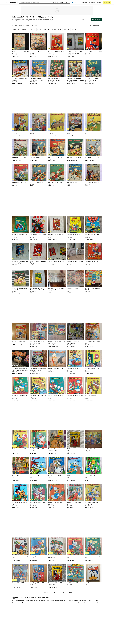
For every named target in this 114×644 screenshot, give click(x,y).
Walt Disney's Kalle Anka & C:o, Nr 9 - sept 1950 (21, 289)
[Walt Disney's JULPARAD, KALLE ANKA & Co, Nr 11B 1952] (57, 69)
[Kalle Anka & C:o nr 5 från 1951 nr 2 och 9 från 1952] (57, 332)
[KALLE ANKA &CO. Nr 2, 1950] (75, 173)
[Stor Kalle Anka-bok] (93, 573)
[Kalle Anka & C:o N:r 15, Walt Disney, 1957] (57, 493)
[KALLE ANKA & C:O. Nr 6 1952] (75, 122)
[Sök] (54, 2)
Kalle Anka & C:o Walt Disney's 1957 (74, 503)
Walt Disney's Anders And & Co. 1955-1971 (92, 289)
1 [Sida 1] (51, 592)
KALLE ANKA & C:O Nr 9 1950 (74, 157)
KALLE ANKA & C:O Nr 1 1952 (19, 157)
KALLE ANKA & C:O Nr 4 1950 (37, 183)
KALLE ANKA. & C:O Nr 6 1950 (92, 157)
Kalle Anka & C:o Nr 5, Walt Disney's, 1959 (91, 503)
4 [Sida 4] (61, 592)
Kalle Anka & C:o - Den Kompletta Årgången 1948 (38, 262)
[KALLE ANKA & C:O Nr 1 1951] (39, 147)
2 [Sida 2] (54, 592)
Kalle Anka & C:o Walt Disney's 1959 (19, 503)
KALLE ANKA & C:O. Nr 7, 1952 (56, 132)
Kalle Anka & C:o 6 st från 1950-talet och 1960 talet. (38, 342)
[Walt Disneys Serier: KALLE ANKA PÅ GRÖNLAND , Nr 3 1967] (39, 69)
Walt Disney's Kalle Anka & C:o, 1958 (38, 584)
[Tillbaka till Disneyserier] (13, 25)
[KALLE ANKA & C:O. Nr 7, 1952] (57, 122)
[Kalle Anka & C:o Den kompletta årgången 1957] (57, 278)
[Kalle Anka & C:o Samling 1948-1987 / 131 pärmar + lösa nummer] (21, 359)
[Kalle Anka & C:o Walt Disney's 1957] (75, 493)
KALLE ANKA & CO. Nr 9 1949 (92, 183)
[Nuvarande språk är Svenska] (72, 2)
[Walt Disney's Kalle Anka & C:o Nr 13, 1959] (39, 386)
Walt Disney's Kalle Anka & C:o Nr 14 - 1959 (56, 396)
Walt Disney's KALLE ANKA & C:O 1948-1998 (56, 52)
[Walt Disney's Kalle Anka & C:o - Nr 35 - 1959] (39, 439)
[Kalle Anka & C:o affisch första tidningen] (93, 252)
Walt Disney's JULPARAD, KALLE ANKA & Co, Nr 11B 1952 (56, 79)
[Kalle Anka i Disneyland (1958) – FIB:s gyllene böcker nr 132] (93, 225)
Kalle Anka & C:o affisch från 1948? (93, 52)
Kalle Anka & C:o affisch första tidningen (92, 262)
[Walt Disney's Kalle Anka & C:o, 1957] (39, 466)
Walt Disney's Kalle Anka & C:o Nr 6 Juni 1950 (21, 52)
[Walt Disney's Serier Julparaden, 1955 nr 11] (39, 225)
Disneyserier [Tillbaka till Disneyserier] (17, 25)
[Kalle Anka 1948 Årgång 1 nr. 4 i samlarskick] (21, 69)
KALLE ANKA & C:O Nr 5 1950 (19, 183)
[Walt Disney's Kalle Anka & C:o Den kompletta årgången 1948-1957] (75, 252)
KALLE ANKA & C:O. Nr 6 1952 (74, 132)
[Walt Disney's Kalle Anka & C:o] (93, 439)
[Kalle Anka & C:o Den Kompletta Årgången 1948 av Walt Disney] (57, 225)
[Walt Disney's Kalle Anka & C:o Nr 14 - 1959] (57, 386)
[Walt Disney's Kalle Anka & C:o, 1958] (39, 573)
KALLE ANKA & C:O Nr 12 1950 (56, 157)
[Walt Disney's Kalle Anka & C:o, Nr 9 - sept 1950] (21, 278)
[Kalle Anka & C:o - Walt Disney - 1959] (21, 573)
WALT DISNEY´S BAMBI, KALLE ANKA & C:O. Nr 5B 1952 (92, 79)
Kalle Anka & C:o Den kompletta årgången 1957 (56, 289)
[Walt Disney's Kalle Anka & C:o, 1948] (75, 439)
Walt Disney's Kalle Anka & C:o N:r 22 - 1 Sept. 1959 (93, 396)
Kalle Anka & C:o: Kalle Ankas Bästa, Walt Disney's (74, 342)
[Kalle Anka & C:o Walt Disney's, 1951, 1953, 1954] (21, 466)
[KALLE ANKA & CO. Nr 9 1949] (93, 173)
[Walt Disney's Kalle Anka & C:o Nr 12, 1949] (39, 42)
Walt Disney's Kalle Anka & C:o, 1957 (38, 476)
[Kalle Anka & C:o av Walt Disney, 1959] (57, 466)
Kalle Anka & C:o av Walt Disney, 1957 (38, 503)
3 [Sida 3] (58, 592)
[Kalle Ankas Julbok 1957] (75, 573)
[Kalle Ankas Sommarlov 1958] (21, 332)
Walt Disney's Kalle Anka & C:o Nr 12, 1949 (38, 52)
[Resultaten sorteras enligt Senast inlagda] (95, 25)
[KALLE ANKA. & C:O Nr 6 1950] (93, 147)
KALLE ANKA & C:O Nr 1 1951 (37, 157)
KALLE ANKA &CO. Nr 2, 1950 (74, 183)
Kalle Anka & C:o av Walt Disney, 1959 (56, 476)
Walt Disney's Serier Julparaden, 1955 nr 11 (38, 235)
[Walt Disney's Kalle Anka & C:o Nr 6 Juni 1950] (21, 42)
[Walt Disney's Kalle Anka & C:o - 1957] (75, 359)
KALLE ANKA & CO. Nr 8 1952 (37, 132)
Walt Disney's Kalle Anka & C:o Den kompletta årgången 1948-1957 (75, 262)
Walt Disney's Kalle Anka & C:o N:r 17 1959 (75, 396)
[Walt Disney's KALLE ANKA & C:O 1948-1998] (57, 42)
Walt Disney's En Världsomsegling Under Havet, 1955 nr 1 (38, 369)
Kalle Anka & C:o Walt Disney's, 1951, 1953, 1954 (19, 476)
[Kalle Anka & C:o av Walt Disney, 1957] (39, 493)
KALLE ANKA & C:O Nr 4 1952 (92, 132)
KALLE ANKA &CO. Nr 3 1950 (55, 183)
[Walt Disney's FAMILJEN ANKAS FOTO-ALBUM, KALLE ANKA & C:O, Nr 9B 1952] (75, 69)
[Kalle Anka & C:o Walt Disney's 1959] (21, 493)
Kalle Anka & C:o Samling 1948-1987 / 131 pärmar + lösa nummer (20, 369)
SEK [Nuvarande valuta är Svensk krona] (76, 2)
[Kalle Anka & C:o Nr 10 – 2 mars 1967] (93, 332)
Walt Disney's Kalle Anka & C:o (92, 449)
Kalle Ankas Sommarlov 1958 (19, 342)
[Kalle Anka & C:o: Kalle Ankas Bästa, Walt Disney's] (75, 332)
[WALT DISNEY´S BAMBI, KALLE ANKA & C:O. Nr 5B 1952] (93, 69)
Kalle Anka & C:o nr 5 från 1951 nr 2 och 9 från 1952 (57, 342)
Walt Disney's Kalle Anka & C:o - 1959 (20, 450)
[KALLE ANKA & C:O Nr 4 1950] (39, 173)
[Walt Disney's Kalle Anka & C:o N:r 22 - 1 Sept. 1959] (93, 386)
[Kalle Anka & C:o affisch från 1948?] (93, 42)
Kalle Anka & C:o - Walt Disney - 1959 (20, 584)
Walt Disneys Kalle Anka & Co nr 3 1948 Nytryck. (56, 584)
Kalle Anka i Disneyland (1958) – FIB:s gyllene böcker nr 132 (92, 235)
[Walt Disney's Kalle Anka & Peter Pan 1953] (75, 225)
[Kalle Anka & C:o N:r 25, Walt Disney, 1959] (57, 546)
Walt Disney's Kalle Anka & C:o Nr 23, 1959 (38, 557)
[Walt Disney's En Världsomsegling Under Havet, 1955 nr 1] (39, 359)
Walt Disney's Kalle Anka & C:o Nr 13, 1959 (38, 396)
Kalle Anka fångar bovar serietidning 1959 (54, 450)
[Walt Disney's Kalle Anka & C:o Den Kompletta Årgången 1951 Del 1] (21, 252)
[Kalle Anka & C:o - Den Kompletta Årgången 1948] (39, 252)
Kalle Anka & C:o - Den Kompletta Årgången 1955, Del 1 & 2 (75, 52)
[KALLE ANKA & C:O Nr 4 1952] (93, 122)
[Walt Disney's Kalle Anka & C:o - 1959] (21, 439)
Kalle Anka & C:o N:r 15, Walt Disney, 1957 (55, 503)
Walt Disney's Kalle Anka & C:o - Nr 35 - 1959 (39, 450)
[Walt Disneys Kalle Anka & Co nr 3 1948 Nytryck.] (57, 573)
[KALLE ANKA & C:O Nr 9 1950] (75, 147)
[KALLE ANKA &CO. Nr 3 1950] (57, 173)
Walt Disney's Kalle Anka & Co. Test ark (75, 289)
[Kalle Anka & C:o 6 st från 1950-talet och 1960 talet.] (39, 332)
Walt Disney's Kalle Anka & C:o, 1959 (19, 235)
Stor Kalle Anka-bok (90, 583)
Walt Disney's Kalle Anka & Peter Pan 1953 (74, 235)
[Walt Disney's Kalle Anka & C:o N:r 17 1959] (75, 386)
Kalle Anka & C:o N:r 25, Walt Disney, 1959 (55, 557)
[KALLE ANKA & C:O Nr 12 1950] (57, 147)
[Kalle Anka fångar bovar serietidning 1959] (57, 439)
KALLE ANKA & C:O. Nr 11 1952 (19, 132)
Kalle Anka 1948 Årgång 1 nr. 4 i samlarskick (20, 79)
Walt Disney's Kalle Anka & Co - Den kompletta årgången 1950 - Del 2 (38, 289)
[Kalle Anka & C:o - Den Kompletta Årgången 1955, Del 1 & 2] (75, 42)
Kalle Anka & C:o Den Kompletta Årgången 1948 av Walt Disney (56, 235)
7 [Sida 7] (66, 592)
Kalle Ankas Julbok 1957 (72, 583)
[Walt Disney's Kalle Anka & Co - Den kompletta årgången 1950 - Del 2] (39, 278)
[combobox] (37, 2)
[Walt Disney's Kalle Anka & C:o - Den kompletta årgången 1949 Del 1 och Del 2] (57, 252)
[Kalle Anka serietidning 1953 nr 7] (57, 359)
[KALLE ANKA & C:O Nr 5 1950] (21, 173)
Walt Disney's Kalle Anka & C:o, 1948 (74, 450)
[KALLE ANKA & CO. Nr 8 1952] (39, 122)
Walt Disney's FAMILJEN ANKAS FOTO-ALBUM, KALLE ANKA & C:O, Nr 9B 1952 (75, 79)
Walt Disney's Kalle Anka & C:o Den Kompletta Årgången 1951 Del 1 (20, 262)
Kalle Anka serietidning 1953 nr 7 (56, 369)
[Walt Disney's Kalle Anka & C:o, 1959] (21, 225)
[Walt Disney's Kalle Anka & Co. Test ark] (75, 278)
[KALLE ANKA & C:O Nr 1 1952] (21, 147)
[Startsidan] (14, 2)
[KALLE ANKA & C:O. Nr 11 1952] (21, 122)
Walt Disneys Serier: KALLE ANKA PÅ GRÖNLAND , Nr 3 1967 (38, 79)
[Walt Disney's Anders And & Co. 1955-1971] (93, 278)
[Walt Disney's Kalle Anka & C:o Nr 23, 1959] (39, 546)
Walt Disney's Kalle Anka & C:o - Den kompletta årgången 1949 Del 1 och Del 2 (57, 262)
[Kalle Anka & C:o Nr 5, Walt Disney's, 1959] (93, 493)
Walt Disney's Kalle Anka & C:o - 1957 (74, 369)
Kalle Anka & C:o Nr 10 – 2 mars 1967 (92, 342)
